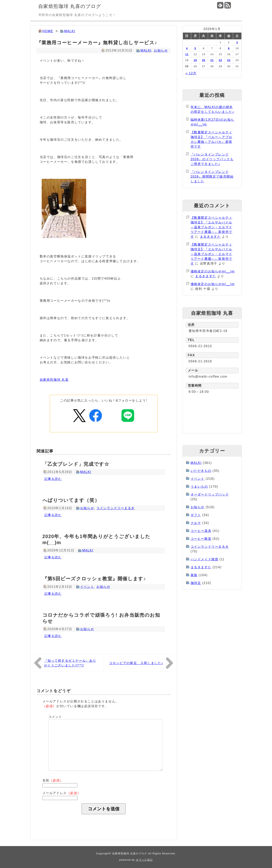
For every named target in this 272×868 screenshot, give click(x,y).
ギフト (196, 515)
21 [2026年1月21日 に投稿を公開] (212, 60)
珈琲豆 (196, 583)
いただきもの (201, 471)
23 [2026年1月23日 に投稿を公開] (229, 60)
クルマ (196, 523)
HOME (48, 31)
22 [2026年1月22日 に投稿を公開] (221, 60)
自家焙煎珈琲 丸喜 (54, 380)
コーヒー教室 (201, 539)
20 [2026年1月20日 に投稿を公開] (204, 60)
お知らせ (161, 50)
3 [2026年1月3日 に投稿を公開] (237, 42)
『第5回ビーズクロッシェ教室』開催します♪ (94, 579)
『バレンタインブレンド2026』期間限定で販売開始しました (212, 177)
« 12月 (191, 73)
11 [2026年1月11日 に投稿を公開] (187, 54)
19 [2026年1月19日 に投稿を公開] (195, 60)
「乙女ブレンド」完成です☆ (76, 464)
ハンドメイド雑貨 (205, 559)
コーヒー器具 (201, 531)
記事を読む (53, 479)
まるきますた (210, 237)
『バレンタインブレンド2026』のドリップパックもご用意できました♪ (212, 159)
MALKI (70, 31)
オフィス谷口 (144, 860)
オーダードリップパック (210, 494)
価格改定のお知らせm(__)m (213, 271)
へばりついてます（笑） (71, 500)
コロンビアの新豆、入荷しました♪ (136, 663)
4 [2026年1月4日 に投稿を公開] (187, 48)
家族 (194, 575)
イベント (87, 587)
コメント (55, 717)
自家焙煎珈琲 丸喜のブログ (70, 6)
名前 (53, 780)
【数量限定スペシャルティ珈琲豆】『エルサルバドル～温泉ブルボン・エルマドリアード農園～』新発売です (211, 227)
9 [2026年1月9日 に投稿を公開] (229, 48)
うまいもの (199, 487)
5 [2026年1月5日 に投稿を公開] (195, 48)
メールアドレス (62, 793)
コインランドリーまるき (116, 508)
